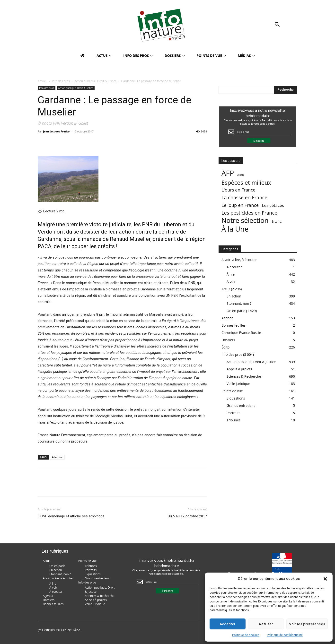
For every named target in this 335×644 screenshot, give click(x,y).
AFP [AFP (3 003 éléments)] (228, 173)
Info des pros (61, 81)
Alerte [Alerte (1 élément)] (241, 175)
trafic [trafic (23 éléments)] (277, 221)
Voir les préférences (307, 624)
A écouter (234, 267)
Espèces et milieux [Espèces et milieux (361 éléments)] (246, 182)
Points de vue (232, 391)
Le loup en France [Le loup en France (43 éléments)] (240, 205)
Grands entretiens (241, 405)
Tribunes (234, 420)
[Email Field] (263, 132)
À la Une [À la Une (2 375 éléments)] (235, 229)
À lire (231, 274)
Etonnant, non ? (239, 303)
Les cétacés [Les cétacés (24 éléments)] (273, 205)
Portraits (233, 413)
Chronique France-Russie (241, 333)
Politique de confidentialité (285, 635)
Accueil (42, 81)
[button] (325, 579)
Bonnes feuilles (234, 325)
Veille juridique (238, 384)
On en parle (236, 311)
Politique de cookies (246, 635)
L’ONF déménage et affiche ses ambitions (71, 516)
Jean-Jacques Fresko (56, 131)
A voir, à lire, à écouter (239, 260)
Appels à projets (239, 369)
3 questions (236, 398)
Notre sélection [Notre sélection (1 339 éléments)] (245, 220)
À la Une (57, 457)
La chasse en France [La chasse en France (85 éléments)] (244, 197)
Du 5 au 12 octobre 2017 (187, 516)
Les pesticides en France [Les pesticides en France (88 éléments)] (249, 213)
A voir (231, 282)
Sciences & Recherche (244, 376)
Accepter (228, 624)
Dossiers (228, 340)
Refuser (266, 624)
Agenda (227, 318)
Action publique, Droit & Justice (95, 81)
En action (234, 296)
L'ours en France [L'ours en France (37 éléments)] (238, 190)
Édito (225, 347)
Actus (226, 289)
